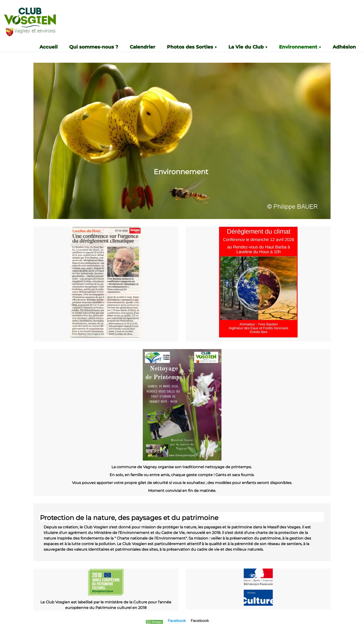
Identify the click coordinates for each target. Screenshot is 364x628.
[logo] (40, 24)
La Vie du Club (248, 47)
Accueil (49, 47)
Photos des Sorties (192, 47)
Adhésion (344, 47)
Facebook (177, 621)
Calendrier (143, 47)
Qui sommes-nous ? (94, 47)
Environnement (300, 47)
